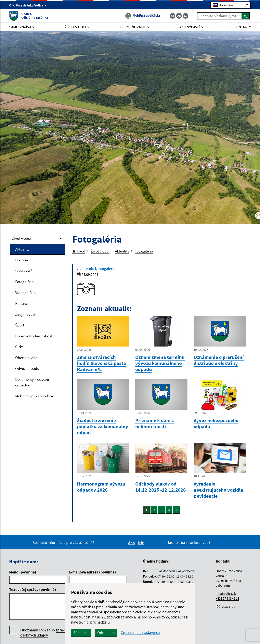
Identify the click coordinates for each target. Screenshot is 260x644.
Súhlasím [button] (81, 633)
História (22, 260)
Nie (142, 543)
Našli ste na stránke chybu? (188, 542)
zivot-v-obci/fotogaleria (96, 269)
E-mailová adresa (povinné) (93, 572)
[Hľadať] (246, 16)
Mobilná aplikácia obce (34, 396)
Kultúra (21, 303)
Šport (20, 325)
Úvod (79, 251)
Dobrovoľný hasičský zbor (36, 336)
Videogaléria (25, 293)
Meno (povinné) (23, 572)
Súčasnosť (23, 271)
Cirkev (20, 347)
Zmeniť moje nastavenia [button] (140, 633)
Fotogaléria (24, 282)
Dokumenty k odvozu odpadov (32, 382)
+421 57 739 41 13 (227, 598)
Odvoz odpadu (27, 368)
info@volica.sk (226, 594)
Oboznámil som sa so (49, 633)
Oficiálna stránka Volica (28, 5)
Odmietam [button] (106, 633)
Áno (132, 543)
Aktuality (22, 249)
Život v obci (22, 238)
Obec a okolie (26, 358)
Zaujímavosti (26, 314)
